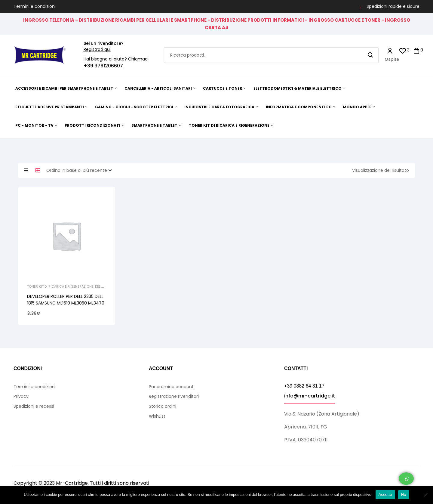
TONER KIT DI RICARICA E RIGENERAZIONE (60, 286)
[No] (425, 495)
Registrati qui (97, 49)
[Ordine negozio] (81, 171)
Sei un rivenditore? (104, 43)
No (404, 495)
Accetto (385, 495)
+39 (89, 66)
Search (371, 55)
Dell (98, 286)
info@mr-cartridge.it (310, 396)
